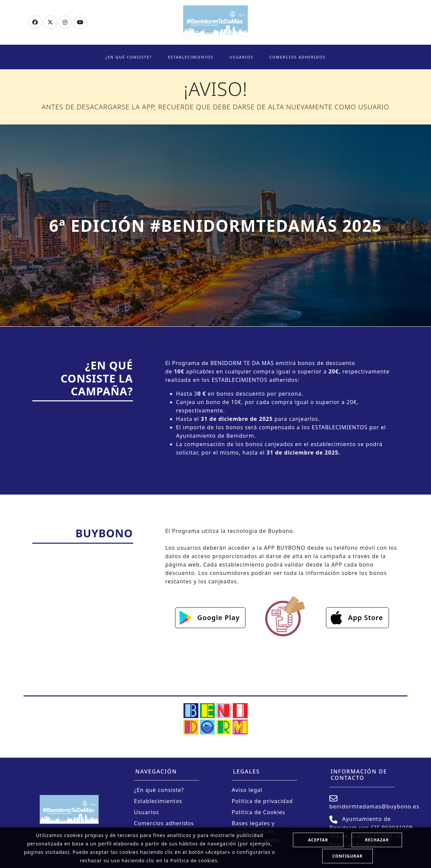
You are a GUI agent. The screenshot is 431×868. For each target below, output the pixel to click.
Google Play (219, 618)
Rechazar (377, 840)
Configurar (347, 856)
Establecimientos (191, 57)
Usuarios (241, 57)
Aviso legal (247, 790)
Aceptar (318, 840)
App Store (366, 618)
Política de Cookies (258, 812)
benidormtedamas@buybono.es (374, 802)
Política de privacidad (262, 801)
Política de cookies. (194, 860)
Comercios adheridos (297, 57)
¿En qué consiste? (129, 57)
